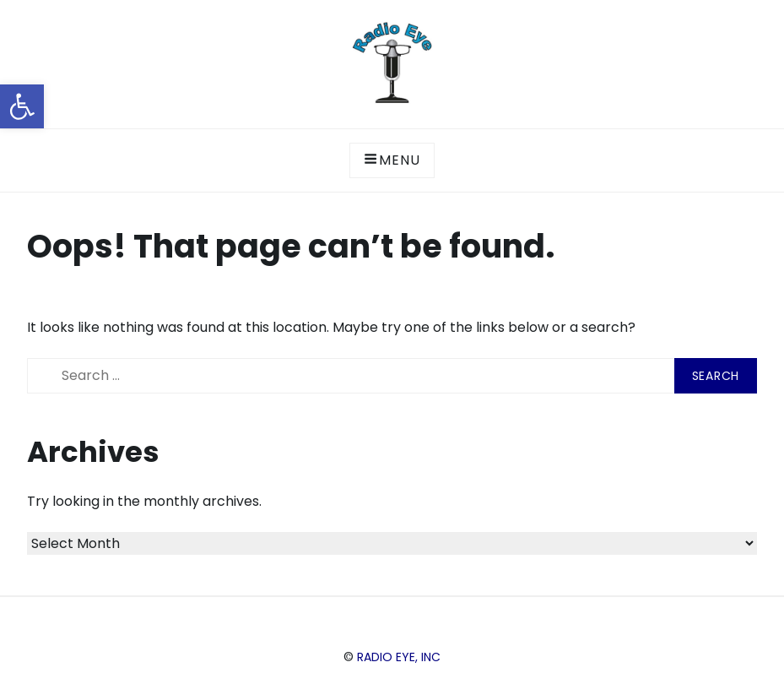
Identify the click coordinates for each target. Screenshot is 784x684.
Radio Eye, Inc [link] (399, 657)
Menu (392, 160)
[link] (22, 106)
